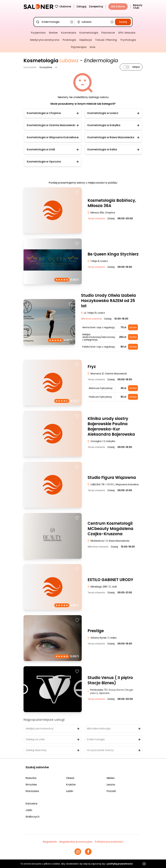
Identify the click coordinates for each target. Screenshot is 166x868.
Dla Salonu (118, 6)
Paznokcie (108, 33)
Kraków (71, 785)
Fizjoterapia (79, 47)
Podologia (69, 40)
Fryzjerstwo (38, 33)
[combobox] (55, 22)
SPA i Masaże (127, 33)
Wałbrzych (32, 817)
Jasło (29, 810)
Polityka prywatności (109, 842)
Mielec (111, 778)
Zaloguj (81, 6)
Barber (53, 33)
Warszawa (32, 791)
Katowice (31, 804)
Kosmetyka (69, 33)
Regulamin (50, 842)
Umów (133, 327)
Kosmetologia (89, 33)
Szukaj (123, 22)
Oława (70, 778)
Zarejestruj (96, 6)
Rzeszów (31, 778)
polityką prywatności (120, 864)
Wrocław (31, 785)
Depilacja (86, 40)
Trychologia (128, 40)
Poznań (111, 791)
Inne (92, 47)
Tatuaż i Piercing (106, 40)
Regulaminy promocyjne (76, 842)
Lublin (70, 791)
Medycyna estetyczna (45, 40)
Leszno (111, 785)
